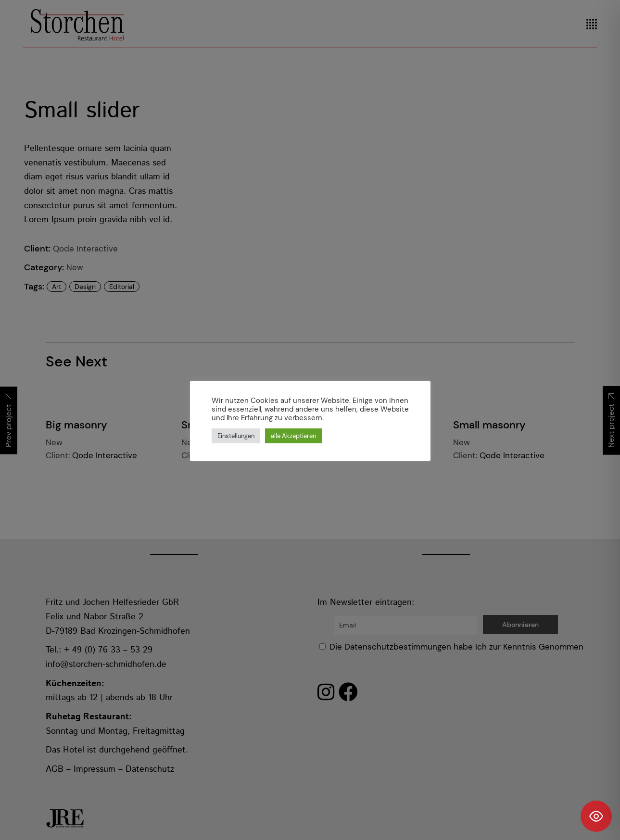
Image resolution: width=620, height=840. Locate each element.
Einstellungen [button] (236, 436)
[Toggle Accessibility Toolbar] (596, 816)
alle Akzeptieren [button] (293, 436)
